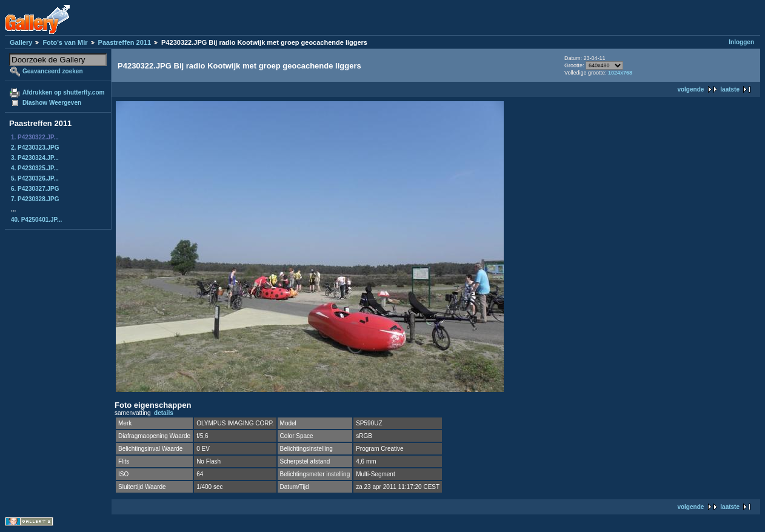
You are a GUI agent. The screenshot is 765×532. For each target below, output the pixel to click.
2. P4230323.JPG (35, 148)
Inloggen (741, 42)
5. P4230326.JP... (35, 178)
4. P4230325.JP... (35, 168)
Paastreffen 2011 (125, 42)
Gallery (21, 42)
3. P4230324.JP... (35, 158)
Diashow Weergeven (52, 103)
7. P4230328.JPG (35, 199)
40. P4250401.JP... (36, 220)
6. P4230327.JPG (35, 189)
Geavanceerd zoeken (53, 71)
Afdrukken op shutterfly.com (63, 92)
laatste (730, 89)
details (164, 413)
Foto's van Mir (65, 42)
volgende (690, 89)
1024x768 (620, 73)
